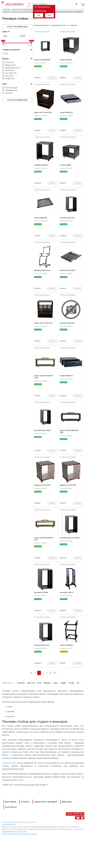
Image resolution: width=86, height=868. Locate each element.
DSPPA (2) (10, 73)
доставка (12, 834)
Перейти (77, 695)
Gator (56, 714)
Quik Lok (31, 714)
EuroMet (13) (11, 75)
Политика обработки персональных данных (19, 865)
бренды (12, 839)
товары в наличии (11, 52)
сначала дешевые (41, 27)
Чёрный (9, 95)
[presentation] (15, 714)
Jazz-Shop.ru (15, 4)
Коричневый (11, 90)
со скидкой (72, 27)
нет (49, 15)
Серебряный (11, 93)
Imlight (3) (10, 81)
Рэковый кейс (9, 795)
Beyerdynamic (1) (13, 70)
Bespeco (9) (10, 67)
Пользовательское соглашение (14, 862)
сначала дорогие (58, 27)
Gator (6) (9, 78)
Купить (52, 82)
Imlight (63, 714)
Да (6, 56)
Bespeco (47, 714)
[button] (17, 52)
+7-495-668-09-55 (8, 855)
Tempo (71, 714)
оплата (28, 834)
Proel (39, 714)
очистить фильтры (17, 29)
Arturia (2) (10, 65)
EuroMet (21, 714)
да (39, 15)
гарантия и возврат (50, 834)
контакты (57, 839)
